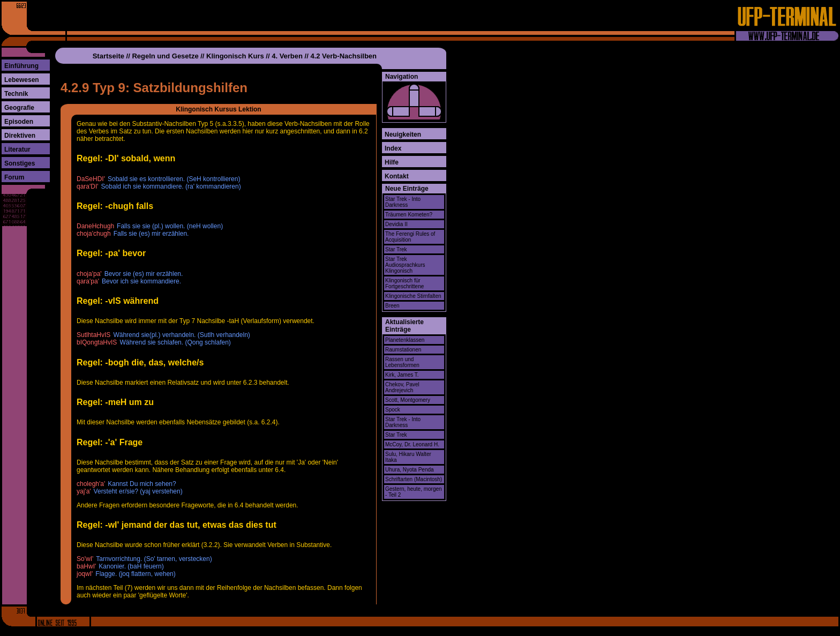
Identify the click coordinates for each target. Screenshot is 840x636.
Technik (16, 94)
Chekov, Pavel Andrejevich (402, 387)
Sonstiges (20, 163)
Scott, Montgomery (408, 400)
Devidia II (396, 224)
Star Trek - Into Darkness (403, 202)
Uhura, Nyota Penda (410, 470)
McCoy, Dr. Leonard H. (412, 444)
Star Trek (396, 249)
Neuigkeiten (403, 134)
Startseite (108, 56)
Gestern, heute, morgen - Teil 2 (414, 492)
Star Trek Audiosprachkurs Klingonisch (405, 265)
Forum (14, 177)
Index (393, 148)
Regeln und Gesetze (165, 56)
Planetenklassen (405, 340)
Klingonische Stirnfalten (413, 296)
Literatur (17, 149)
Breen (392, 306)
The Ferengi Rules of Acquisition (410, 237)
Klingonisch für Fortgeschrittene (404, 283)
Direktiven (20, 136)
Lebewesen (22, 80)
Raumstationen (403, 350)
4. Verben (287, 56)
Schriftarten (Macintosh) (414, 479)
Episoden (19, 122)
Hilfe (392, 162)
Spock (393, 410)
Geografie (19, 108)
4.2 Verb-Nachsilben (343, 56)
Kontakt (397, 176)
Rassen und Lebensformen (402, 362)
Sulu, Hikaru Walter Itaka (408, 457)
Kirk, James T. (402, 375)
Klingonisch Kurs (235, 56)
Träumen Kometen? (409, 215)
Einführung (21, 66)
